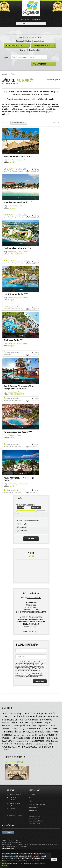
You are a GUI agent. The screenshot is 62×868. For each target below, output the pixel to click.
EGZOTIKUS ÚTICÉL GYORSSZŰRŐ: (30, 37)
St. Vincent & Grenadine (25, 741)
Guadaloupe (17, 726)
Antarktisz (31, 713)
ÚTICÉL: (7, 57)
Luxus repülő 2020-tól (14, 762)
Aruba (5, 717)
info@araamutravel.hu (15, 843)
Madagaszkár (30, 732)
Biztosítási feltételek (37, 804)
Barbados (42, 717)
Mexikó (23, 735)
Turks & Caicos (38, 744)
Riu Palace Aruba (12, 340)
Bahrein (29, 717)
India (43, 726)
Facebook (8, 832)
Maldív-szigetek (52, 732)
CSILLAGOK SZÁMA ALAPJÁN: (27, 521)
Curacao (36, 720)
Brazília (10, 719)
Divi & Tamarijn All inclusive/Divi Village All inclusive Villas (19, 387)
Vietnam (15, 747)
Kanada (41, 728)
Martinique (7, 735)
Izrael (52, 726)
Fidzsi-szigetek (30, 722)
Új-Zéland (48, 744)
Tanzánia (54, 741)
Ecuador (20, 722)
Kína (5, 731)
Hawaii (27, 725)
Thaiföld (5, 744)
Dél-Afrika (46, 719)
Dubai (13, 723)
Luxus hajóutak (17, 731)
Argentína (51, 713)
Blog (31, 798)
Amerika (13, 714)
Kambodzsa (32, 729)
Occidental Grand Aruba (15, 248)
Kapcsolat (33, 794)
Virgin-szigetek (27, 746)
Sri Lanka (37, 738)
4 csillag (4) (23, 524)
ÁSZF (31, 801)
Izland (47, 726)
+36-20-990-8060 (34, 598)
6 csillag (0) (23, 531)
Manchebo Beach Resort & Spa (18, 156)
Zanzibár (49, 746)
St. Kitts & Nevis (49, 738)
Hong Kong (36, 726)
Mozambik (34, 735)
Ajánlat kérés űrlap (31, 627)
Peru (55, 735)
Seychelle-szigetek (23, 738)
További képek (34, 171)
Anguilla (21, 713)
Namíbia (41, 735)
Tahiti (48, 741)
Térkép (37, 169)
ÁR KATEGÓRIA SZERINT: (25, 505)
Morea (28, 735)
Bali (35, 716)
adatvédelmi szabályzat (25, 669)
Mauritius (16, 735)
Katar (49, 728)
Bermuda (51, 717)
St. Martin (11, 741)
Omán (49, 734)
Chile (17, 720)
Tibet (10, 744)
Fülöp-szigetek (45, 722)
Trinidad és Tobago (22, 743)
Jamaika (6, 729)
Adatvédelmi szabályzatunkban (34, 863)
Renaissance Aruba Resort (16, 432)
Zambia (40, 747)
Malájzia (40, 731)
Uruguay (7, 747)
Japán (12, 729)
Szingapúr (40, 741)
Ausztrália (10, 717)
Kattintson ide (36, 19)
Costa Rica (26, 719)
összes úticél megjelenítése (30, 50)
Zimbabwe (6, 750)
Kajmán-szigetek (21, 729)
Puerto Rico (8, 738)
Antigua (41, 713)
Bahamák (19, 716)
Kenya (56, 729)
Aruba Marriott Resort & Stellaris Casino (19, 479)
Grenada (7, 725)
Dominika (6, 722)
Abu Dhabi (6, 714)
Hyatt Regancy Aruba (14, 294)
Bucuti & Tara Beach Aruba (16, 202)
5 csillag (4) (23, 527)
